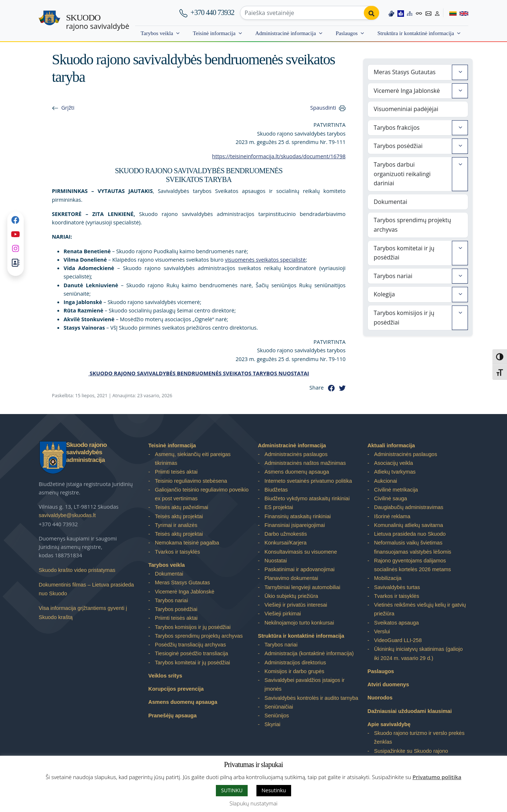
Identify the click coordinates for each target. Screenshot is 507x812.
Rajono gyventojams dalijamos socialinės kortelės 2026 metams (413, 565)
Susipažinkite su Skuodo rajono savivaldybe (411, 755)
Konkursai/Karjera (285, 543)
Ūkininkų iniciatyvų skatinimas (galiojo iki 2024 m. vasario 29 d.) (418, 653)
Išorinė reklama (392, 516)
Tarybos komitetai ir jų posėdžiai (404, 253)
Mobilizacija (388, 578)
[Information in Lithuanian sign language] (391, 13)
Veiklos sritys (165, 676)
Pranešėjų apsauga (172, 716)
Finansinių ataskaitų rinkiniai (298, 516)
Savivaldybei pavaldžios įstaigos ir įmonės (304, 684)
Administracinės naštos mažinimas (305, 463)
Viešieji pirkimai (283, 614)
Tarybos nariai (393, 276)
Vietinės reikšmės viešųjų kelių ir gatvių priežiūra (420, 609)
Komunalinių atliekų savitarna (409, 525)
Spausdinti (323, 107)
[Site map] (410, 13)
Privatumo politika (437, 777)
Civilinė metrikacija (396, 490)
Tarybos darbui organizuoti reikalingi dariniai (402, 174)
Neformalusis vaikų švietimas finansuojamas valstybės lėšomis (413, 547)
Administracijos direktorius (295, 663)
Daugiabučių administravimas (409, 507)
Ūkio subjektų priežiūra (291, 596)
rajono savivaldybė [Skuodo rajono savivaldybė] (98, 22)
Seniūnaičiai (279, 707)
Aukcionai (386, 481)
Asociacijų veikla (394, 463)
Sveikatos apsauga (397, 623)
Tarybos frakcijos (397, 128)
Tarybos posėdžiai (398, 146)
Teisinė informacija (214, 33)
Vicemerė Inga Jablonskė (407, 91)
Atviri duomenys (388, 684)
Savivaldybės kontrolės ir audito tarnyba (311, 698)
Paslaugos (347, 33)
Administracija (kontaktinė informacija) (309, 653)
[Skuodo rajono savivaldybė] (49, 21)
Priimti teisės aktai (176, 472)
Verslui (382, 631)
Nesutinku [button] (274, 790)
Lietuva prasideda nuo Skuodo (410, 534)
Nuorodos (380, 698)
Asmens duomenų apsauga (183, 702)
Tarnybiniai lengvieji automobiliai (302, 587)
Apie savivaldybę (389, 724)
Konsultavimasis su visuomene (301, 552)
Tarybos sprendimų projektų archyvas (412, 225)
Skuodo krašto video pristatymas (77, 570)
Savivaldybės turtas (397, 587)
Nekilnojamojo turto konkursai (299, 623)
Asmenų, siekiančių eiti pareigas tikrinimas (193, 459)
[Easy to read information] (401, 13)
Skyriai (272, 724)
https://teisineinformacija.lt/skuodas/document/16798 (279, 156)
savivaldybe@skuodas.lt (67, 515)
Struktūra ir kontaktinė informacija (416, 33)
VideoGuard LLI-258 (398, 640)
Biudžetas (276, 490)
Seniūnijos (277, 716)
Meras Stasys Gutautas (405, 72)
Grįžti (68, 107)
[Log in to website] (437, 13)
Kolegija (384, 294)
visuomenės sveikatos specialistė (265, 259)
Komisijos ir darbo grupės (294, 671)
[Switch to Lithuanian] (450, 13)
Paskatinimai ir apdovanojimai (300, 569)
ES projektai (279, 507)
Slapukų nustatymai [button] (253, 803)
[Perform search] (371, 13)
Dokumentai (390, 202)
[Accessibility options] (419, 13)
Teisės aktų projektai (179, 516)
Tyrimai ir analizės (176, 525)
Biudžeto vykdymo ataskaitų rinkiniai (307, 498)
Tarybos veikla (157, 33)
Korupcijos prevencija (176, 689)
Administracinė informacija (286, 33)
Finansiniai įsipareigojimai (295, 525)
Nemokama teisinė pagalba (187, 543)
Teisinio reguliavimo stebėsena (191, 481)
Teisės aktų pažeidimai (182, 507)
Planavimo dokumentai (291, 578)
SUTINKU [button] (232, 790)
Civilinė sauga (390, 498)
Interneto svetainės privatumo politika (308, 481)
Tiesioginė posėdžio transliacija (191, 653)
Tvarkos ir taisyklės (177, 552)
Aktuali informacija (391, 445)
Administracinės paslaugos (296, 454)
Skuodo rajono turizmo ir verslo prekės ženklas (419, 737)
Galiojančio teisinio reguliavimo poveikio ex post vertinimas (202, 494)
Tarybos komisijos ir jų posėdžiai (404, 318)
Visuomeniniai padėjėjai (406, 109)
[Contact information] (428, 13)
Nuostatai (276, 561)
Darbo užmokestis (286, 534)
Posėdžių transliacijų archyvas (190, 645)
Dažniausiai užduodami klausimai (410, 711)
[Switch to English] (462, 13)
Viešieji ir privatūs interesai (296, 605)
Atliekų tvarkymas (395, 472)
